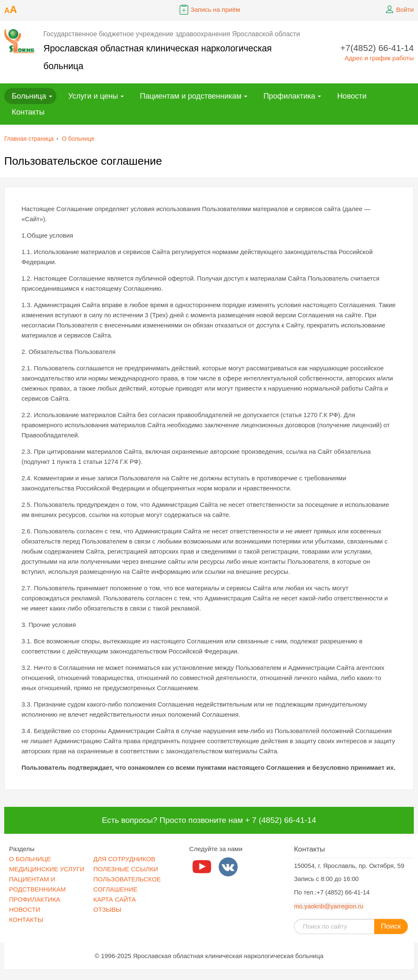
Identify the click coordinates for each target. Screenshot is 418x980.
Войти (399, 10)
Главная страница (29, 139)
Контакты (28, 112)
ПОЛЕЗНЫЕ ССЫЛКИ (126, 869)
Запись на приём (209, 10)
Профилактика (289, 96)
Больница (29, 96)
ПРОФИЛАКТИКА (35, 899)
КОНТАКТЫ (26, 920)
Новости (352, 96)
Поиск (391, 926)
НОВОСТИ (25, 909)
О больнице (78, 139)
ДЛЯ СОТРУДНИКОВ (125, 859)
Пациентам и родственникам (191, 96)
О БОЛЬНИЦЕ (30, 859)
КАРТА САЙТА (115, 899)
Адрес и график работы (379, 58)
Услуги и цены (93, 96)
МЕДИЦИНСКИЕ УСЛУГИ (47, 869)
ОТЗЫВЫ (107, 909)
